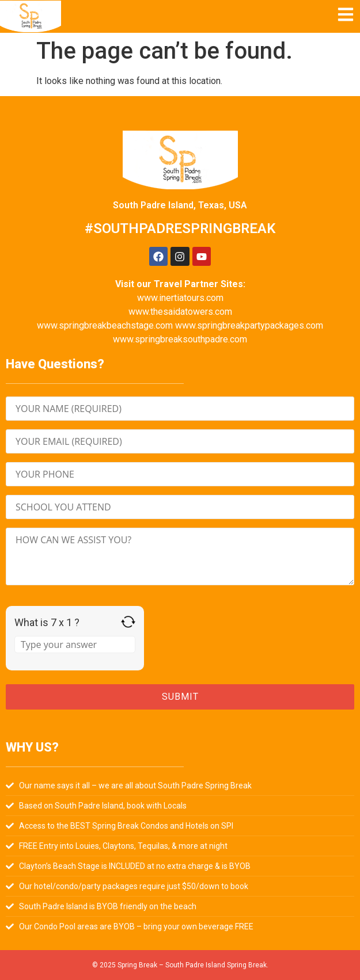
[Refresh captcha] (128, 622)
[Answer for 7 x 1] (75, 645)
